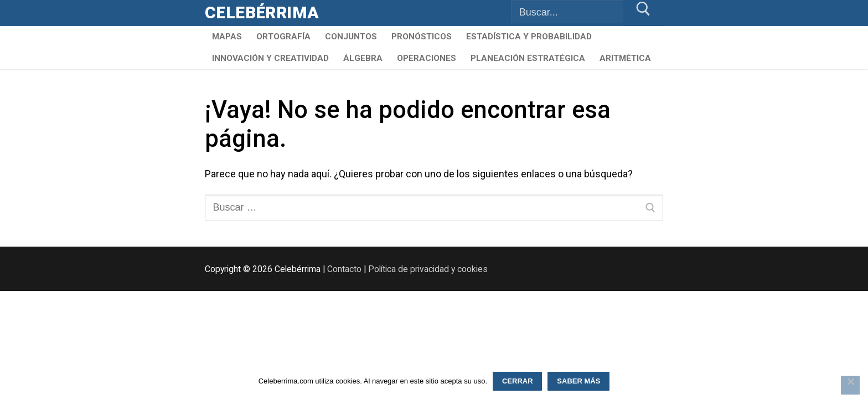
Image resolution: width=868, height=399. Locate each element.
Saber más (578, 381)
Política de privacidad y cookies (428, 269)
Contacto (344, 269)
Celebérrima (262, 12)
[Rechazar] (850, 385)
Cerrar (518, 381)
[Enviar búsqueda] (643, 13)
